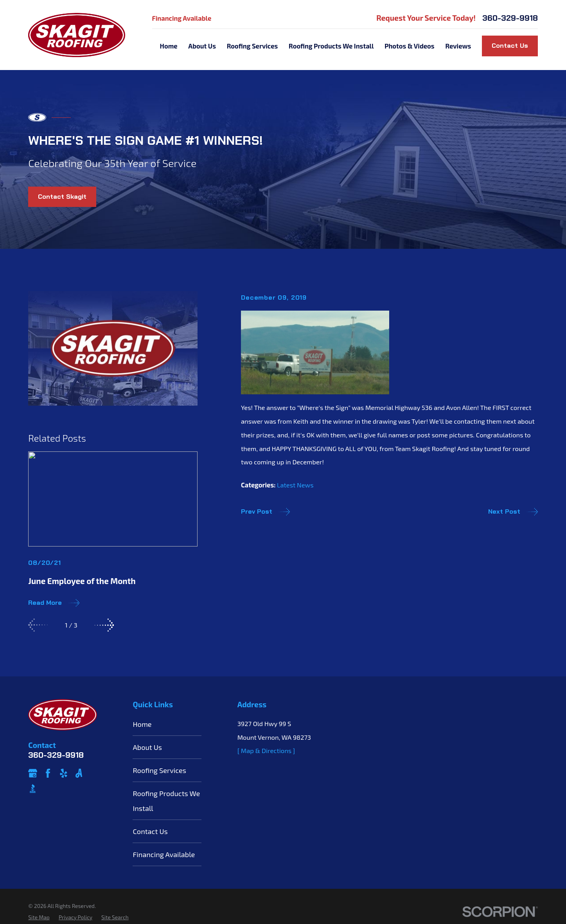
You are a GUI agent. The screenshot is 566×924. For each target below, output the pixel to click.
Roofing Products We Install (166, 801)
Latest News (295, 485)
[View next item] (104, 625)
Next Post (513, 512)
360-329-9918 (510, 18)
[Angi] (79, 773)
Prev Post (265, 512)
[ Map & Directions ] (266, 750)
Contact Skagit (62, 197)
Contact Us (510, 46)
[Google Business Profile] (33, 773)
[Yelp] (64, 773)
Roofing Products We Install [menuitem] (331, 46)
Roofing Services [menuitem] (252, 46)
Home (142, 724)
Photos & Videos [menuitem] (409, 46)
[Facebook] (48, 773)
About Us (147, 747)
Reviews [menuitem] (458, 46)
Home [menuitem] (168, 46)
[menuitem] (39, 918)
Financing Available (182, 18)
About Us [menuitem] (202, 46)
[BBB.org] (33, 788)
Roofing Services (159, 770)
